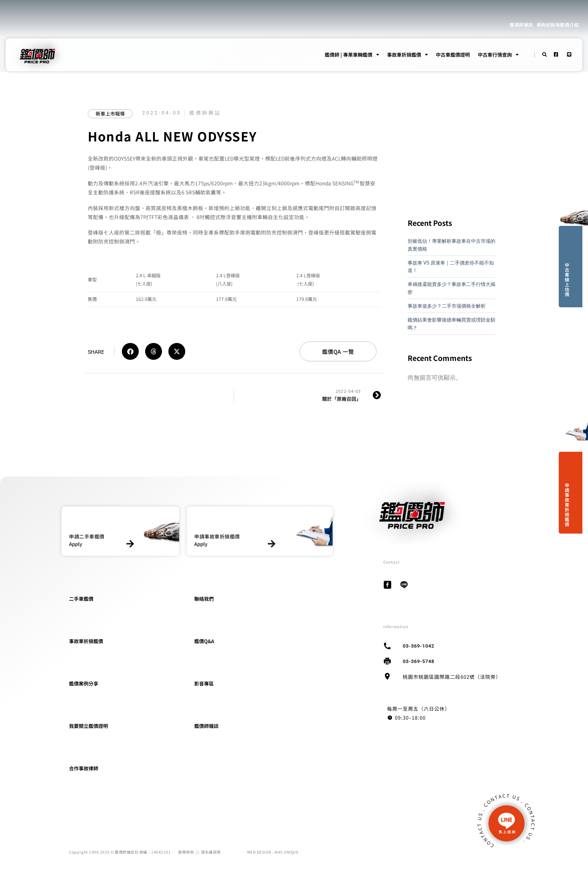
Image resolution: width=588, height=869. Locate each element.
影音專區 (204, 683)
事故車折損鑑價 (407, 55)
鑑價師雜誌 (521, 25)
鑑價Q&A (204, 641)
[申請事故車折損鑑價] (272, 544)
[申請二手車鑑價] (130, 544)
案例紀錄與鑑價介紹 (558, 25)
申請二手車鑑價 (87, 536)
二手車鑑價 (81, 599)
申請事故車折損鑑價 (567, 504)
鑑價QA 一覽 (338, 351)
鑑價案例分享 (84, 683)
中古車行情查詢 (498, 55)
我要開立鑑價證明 (88, 726)
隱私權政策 (211, 852)
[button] (130, 351)
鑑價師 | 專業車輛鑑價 (352, 55)
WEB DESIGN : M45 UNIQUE (273, 852)
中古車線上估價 (567, 279)
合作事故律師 (84, 768)
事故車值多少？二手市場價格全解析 (447, 306)
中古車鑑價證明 (453, 55)
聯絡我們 (204, 599)
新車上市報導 (110, 114)
